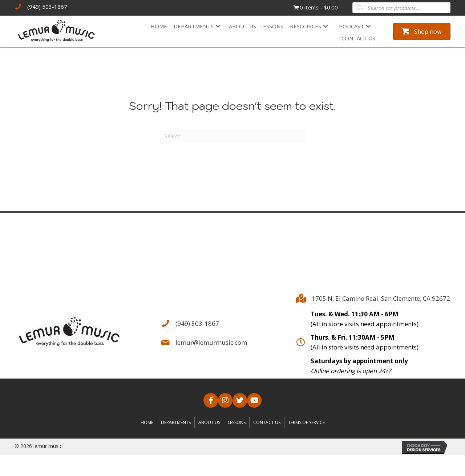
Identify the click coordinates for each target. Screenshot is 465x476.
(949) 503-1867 (47, 7)
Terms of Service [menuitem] (306, 422)
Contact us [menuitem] (267, 422)
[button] (218, 26)
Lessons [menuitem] (237, 422)
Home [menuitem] (147, 422)
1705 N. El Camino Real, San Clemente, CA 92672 (381, 298)
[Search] (232, 136)
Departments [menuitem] (176, 422)
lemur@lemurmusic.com (211, 342)
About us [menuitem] (209, 422)
